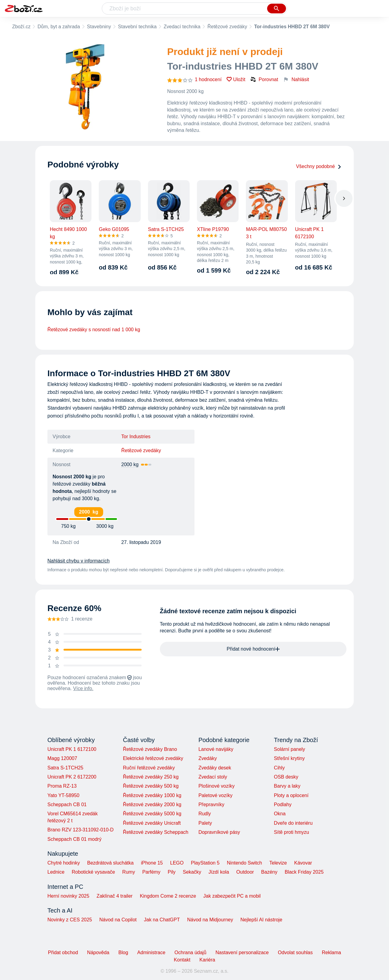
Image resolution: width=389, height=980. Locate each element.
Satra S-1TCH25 (65, 768)
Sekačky (192, 872)
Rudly (205, 814)
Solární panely (289, 749)
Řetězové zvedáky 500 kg (151, 786)
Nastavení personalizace (242, 952)
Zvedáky (208, 758)
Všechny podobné (319, 166)
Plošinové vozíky (217, 786)
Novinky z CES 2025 (70, 920)
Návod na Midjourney (210, 920)
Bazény (269, 872)
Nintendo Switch (245, 863)
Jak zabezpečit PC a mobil (232, 896)
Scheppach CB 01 (67, 805)
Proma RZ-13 (62, 786)
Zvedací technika (182, 27)
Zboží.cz (21, 27)
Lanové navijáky (216, 749)
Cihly (279, 768)
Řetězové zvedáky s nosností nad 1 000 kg (94, 330)
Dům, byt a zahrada (59, 27)
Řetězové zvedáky (227, 27)
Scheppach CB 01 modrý (74, 839)
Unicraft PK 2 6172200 (72, 777)
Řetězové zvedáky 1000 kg (152, 795)
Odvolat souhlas (295, 952)
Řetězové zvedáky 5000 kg (152, 814)
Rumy (129, 872)
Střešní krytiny (289, 758)
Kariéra (207, 960)
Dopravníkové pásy (219, 832)
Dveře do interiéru (293, 823)
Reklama (331, 952)
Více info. (83, 688)
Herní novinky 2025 (68, 896)
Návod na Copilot (118, 920)
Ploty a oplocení (291, 795)
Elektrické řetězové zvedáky (153, 758)
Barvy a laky (287, 786)
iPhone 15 (152, 863)
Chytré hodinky (64, 863)
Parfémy (151, 872)
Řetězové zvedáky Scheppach (155, 832)
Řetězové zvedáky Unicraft (152, 823)
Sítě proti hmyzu (291, 832)
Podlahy (283, 805)
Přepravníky (211, 805)
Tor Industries (136, 437)
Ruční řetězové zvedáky (149, 768)
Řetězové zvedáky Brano (150, 749)
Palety (205, 823)
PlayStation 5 (205, 863)
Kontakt (182, 960)
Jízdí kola (219, 872)
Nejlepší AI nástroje (261, 920)
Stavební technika (137, 27)
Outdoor (245, 872)
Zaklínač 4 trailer (115, 896)
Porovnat (264, 79)
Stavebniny (99, 27)
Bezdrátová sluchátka (110, 863)
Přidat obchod (63, 952)
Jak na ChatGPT (162, 920)
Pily (172, 872)
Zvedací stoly (213, 777)
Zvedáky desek (215, 768)
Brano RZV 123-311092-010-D (81, 830)
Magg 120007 (62, 758)
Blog (123, 952)
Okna (280, 814)
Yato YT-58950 (63, 795)
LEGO (177, 863)
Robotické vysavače (93, 872)
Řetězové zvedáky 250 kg (151, 777)
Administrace (151, 952)
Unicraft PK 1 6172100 (72, 749)
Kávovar (303, 863)
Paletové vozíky (215, 795)
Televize (278, 863)
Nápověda (98, 952)
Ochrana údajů (190, 952)
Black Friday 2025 (304, 872)
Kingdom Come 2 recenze (168, 896)
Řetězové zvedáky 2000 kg (152, 805)
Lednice (56, 872)
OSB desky (286, 777)
